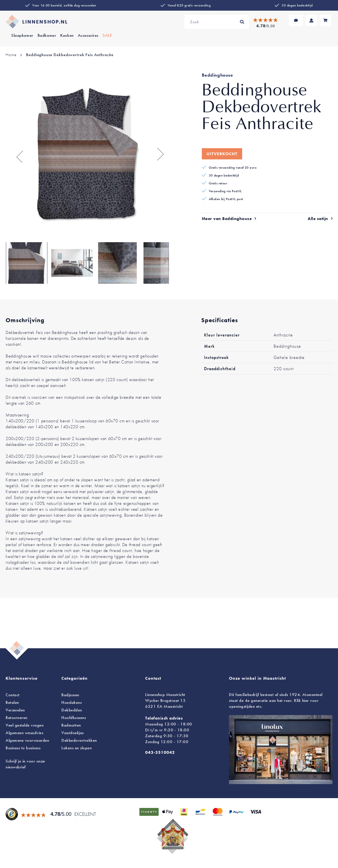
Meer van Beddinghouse (227, 219)
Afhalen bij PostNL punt (226, 199)
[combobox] (217, 22)
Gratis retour (218, 183)
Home (11, 55)
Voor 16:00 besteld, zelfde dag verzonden (64, 5)
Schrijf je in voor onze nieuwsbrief (25, 764)
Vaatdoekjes (73, 733)
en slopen (77, 748)
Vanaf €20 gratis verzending (189, 5)
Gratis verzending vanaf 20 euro (233, 168)
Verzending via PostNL (225, 191)
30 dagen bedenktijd (297, 5)
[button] (17, 154)
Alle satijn (318, 219)
